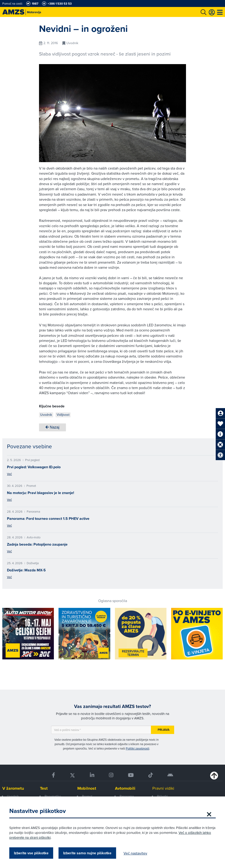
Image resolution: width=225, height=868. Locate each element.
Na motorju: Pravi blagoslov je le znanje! (41, 493)
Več (9, 474)
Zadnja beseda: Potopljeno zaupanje (37, 544)
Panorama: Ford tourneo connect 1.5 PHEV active (48, 519)
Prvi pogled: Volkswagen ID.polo (34, 467)
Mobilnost (87, 788)
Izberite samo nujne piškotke (87, 853)
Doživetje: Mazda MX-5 (26, 570)
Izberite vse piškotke (31, 853)
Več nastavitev (135, 853)
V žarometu (13, 788)
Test (44, 788)
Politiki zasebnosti (138, 748)
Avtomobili (125, 788)
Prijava (164, 730)
